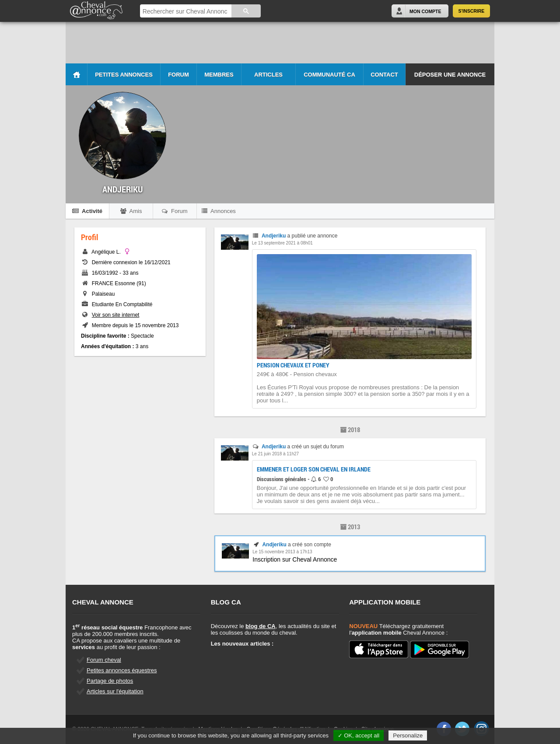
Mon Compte (425, 11)
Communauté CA (329, 75)
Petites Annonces (124, 75)
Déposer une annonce (450, 75)
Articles (268, 75)
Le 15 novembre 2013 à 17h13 (282, 552)
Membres (219, 75)
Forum (178, 75)
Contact (384, 75)
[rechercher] (185, 12)
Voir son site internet (116, 315)
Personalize (408, 735)
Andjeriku (274, 236)
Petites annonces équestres (122, 670)
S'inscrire (472, 11)
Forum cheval (104, 660)
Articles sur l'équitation (115, 691)
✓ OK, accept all (359, 735)
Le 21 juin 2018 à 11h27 (275, 454)
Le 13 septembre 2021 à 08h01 (282, 243)
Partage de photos (110, 681)
